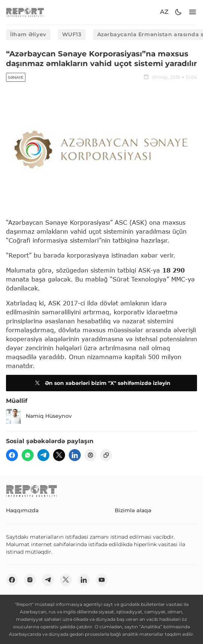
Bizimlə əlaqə (133, 510)
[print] (90, 455)
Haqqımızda (22, 510)
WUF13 (72, 34)
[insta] (30, 580)
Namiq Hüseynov (39, 416)
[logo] (25, 12)
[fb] (12, 455)
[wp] (28, 455)
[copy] (106, 455)
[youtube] (102, 580)
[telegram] (43, 455)
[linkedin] (75, 455)
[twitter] (59, 455)
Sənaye (16, 77)
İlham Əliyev (28, 34)
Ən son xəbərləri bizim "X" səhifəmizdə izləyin (102, 383)
